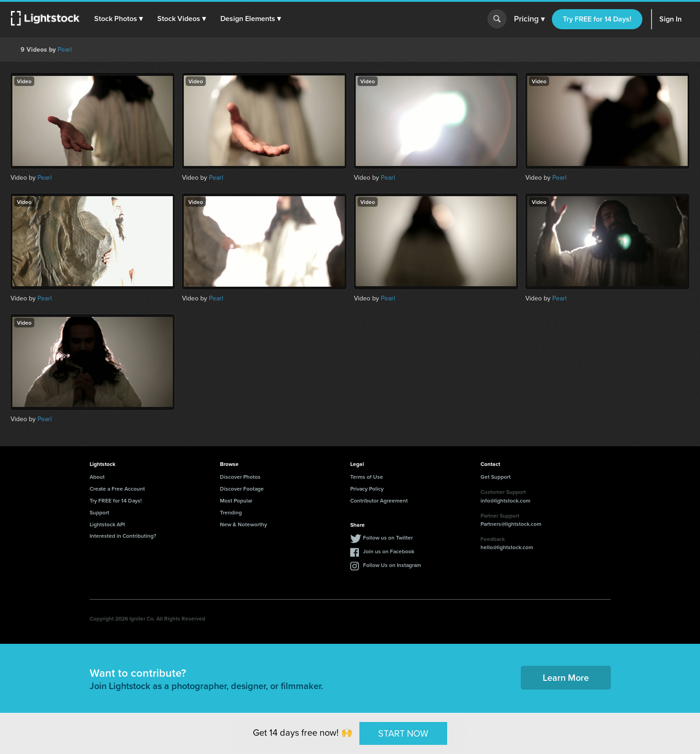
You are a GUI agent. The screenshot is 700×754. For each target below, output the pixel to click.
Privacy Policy (367, 489)
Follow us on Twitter (388, 537)
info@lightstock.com (505, 500)
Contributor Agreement (379, 500)
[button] (118, 19)
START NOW (403, 733)
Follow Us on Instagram (392, 565)
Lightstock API (107, 524)
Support (99, 512)
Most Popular (236, 500)
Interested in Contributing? (123, 536)
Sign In (671, 19)
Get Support (496, 477)
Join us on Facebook (389, 551)
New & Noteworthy (243, 524)
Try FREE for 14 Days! (597, 19)
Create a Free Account (117, 489)
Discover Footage (242, 489)
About (97, 477)
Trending (231, 512)
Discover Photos (240, 477)
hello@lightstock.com (507, 547)
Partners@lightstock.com (511, 524)
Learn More (566, 677)
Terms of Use (367, 477)
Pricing (529, 19)
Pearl (65, 50)
